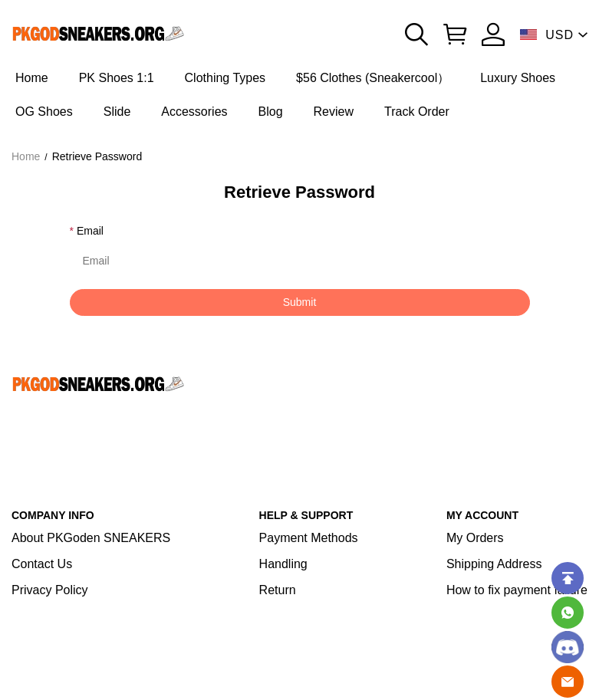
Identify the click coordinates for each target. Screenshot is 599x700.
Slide (117, 112)
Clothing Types (225, 78)
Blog (271, 112)
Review (334, 112)
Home (32, 78)
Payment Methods (309, 538)
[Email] (568, 682)
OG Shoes (44, 112)
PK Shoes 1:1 (117, 78)
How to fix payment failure (517, 590)
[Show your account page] (493, 35)
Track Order (417, 112)
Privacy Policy (50, 590)
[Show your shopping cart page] (455, 35)
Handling (283, 564)
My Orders (475, 538)
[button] (416, 35)
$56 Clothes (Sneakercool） (373, 78)
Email (90, 231)
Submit (300, 302)
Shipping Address (494, 564)
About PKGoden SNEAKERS (91, 538)
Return (278, 590)
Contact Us (42, 564)
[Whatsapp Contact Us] (568, 613)
